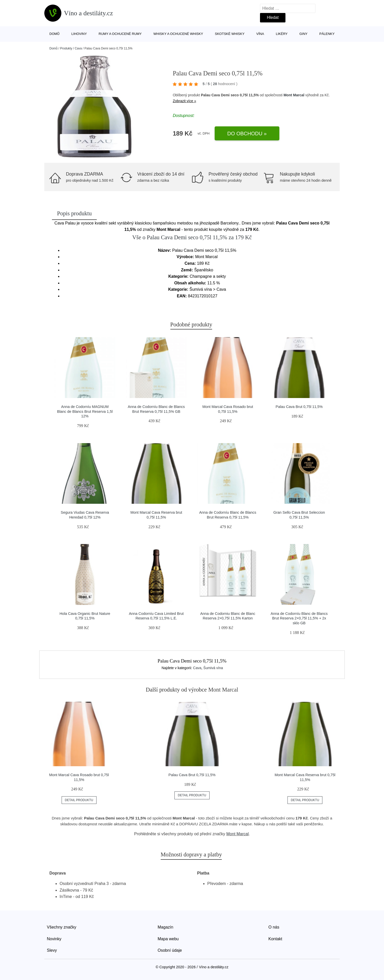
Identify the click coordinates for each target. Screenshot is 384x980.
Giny (304, 34)
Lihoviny (79, 34)
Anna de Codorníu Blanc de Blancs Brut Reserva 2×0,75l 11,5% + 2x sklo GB (299, 618)
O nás (274, 927)
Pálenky (327, 34)
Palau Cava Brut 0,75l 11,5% (299, 407)
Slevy (52, 950)
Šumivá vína (213, 668)
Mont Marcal (294, 95)
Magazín (165, 927)
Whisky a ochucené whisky (178, 34)
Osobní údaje (170, 950)
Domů (54, 34)
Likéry (282, 34)
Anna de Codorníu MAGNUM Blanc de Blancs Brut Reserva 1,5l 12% (85, 411)
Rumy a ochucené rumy (120, 34)
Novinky (54, 939)
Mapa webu (168, 939)
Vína (260, 34)
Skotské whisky (230, 34)
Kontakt (275, 939)
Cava (78, 48)
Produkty (66, 48)
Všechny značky (62, 927)
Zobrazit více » (184, 101)
